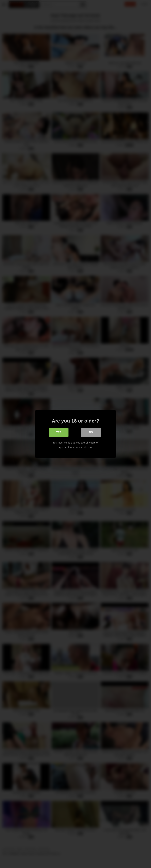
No (91, 432)
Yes (59, 432)
